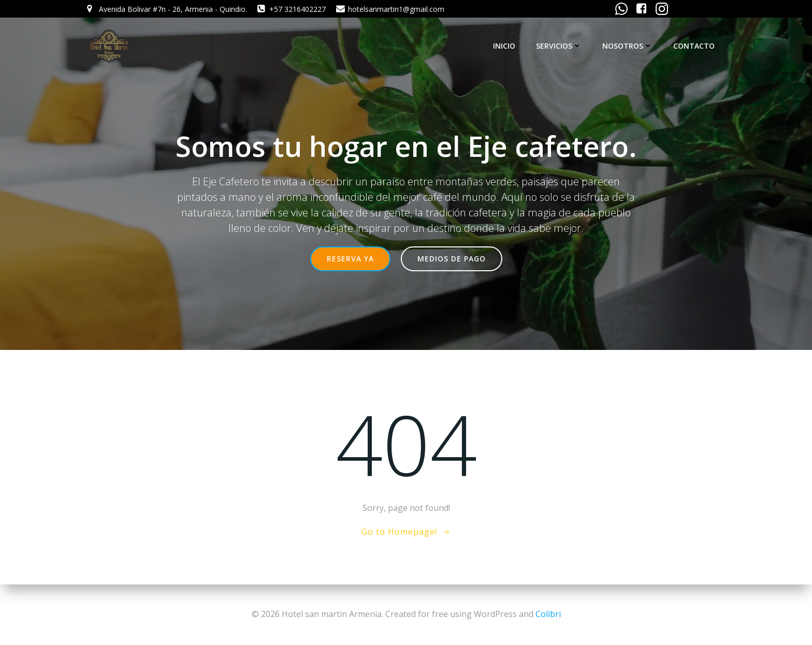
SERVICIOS (559, 46)
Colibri (548, 614)
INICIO (504, 46)
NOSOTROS (627, 46)
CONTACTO (694, 46)
